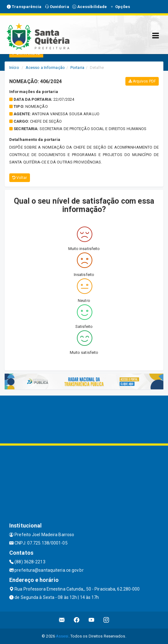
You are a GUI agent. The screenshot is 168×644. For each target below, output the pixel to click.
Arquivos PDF (142, 81)
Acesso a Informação (45, 68)
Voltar (20, 178)
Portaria (77, 68)
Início (14, 68)
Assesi (62, 636)
